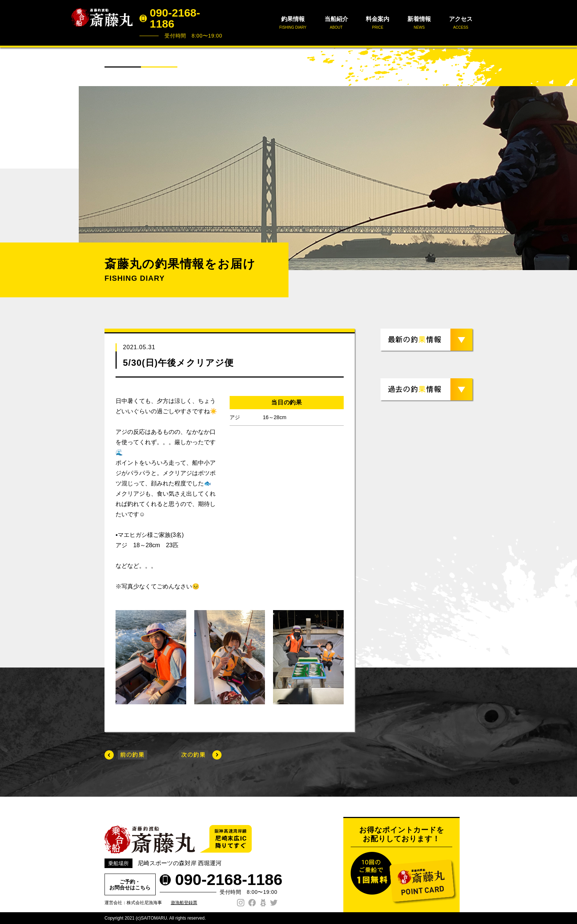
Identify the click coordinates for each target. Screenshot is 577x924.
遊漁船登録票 (184, 903)
